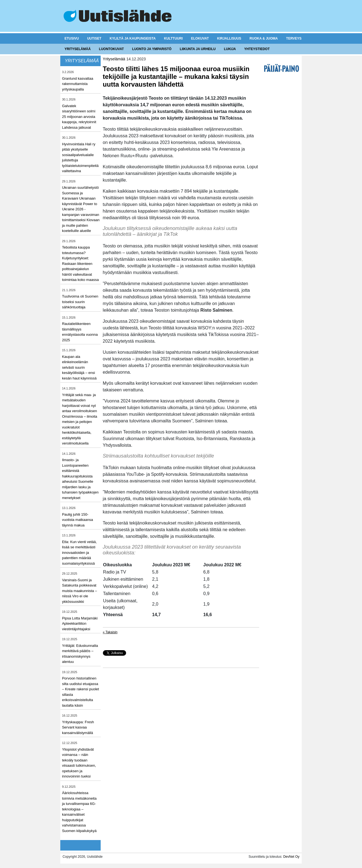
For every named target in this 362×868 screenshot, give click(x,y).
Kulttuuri (173, 38)
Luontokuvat (111, 49)
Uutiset (94, 38)
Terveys (294, 38)
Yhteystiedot (257, 49)
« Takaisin (110, 632)
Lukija (230, 49)
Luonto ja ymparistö (152, 49)
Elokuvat (200, 38)
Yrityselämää (78, 49)
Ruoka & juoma (264, 38)
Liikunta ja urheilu (198, 49)
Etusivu (72, 38)
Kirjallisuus (229, 38)
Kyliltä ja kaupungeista (133, 38)
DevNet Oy (291, 857)
